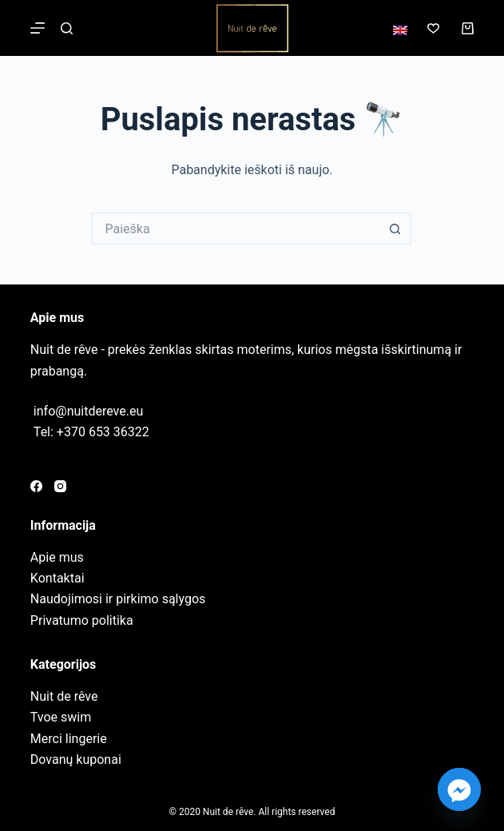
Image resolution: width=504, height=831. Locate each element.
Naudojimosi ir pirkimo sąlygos (118, 599)
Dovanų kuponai (76, 759)
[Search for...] (236, 229)
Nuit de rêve (64, 696)
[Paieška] (67, 28)
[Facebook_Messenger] (459, 789)
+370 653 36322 (103, 432)
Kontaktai (58, 578)
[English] (400, 30)
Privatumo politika (82, 620)
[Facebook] (36, 486)
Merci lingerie (69, 739)
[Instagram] (60, 486)
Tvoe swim (61, 717)
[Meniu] (38, 28)
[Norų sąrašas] (433, 28)
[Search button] (395, 229)
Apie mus (57, 557)
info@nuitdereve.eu (88, 411)
